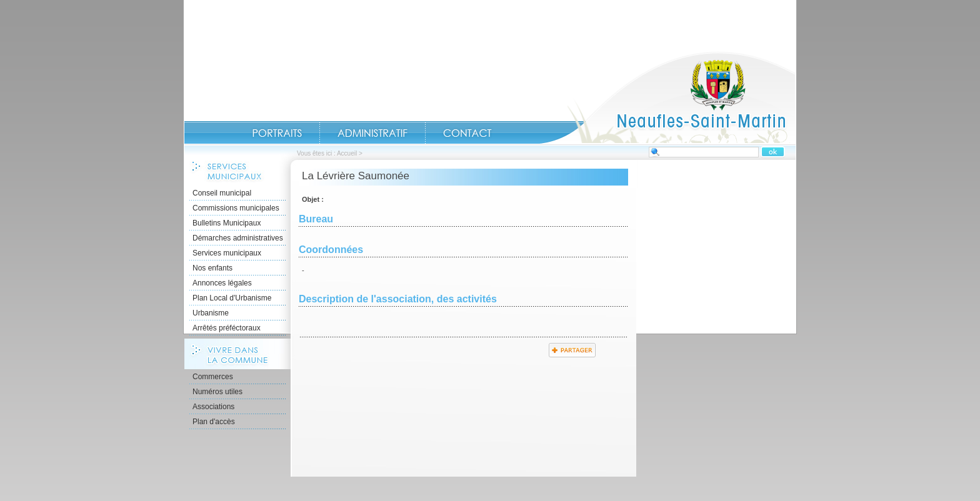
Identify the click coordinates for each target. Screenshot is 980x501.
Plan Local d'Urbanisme (232, 298)
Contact (467, 133)
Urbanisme (211, 313)
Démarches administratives (238, 238)
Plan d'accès (214, 422)
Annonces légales (222, 283)
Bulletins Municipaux (227, 223)
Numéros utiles (217, 392)
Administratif (372, 133)
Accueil (667, 97)
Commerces (213, 377)
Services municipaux (227, 253)
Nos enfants (212, 268)
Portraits (277, 133)
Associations (213, 407)
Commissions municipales (236, 208)
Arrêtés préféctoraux (227, 328)
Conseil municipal (222, 193)
